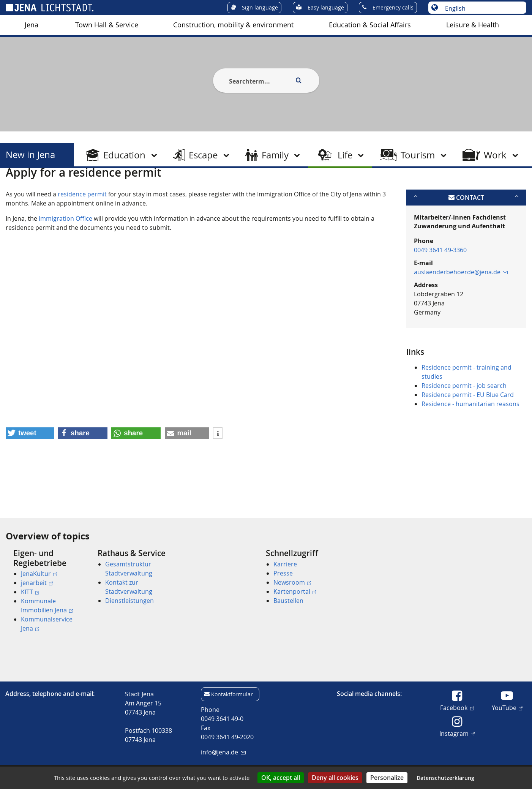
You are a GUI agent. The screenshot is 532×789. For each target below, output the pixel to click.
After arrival (104, 187)
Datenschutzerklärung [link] (445, 778)
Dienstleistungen (129, 601)
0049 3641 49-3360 (440, 287)
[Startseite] (14, 187)
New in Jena (30, 155)
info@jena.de (223, 752)
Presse (283, 573)
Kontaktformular (232, 694)
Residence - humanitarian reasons (470, 441)
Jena (32, 25)
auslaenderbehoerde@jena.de (461, 309)
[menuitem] (32, 25)
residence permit (82, 231)
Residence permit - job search (464, 423)
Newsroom (292, 582)
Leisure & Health (473, 25)
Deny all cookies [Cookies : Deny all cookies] (335, 778)
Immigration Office (66, 255)
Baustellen (288, 601)
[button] (30, 470)
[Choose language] (481, 8)
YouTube (507, 707)
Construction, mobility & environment (233, 25)
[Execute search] (299, 81)
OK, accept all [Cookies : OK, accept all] (281, 778)
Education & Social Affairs (370, 25)
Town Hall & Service (107, 25)
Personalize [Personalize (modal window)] (387, 778)
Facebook (457, 707)
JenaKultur (39, 574)
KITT (30, 592)
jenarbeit (37, 583)
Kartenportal (295, 591)
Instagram (457, 733)
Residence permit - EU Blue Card (468, 432)
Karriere (285, 564)
